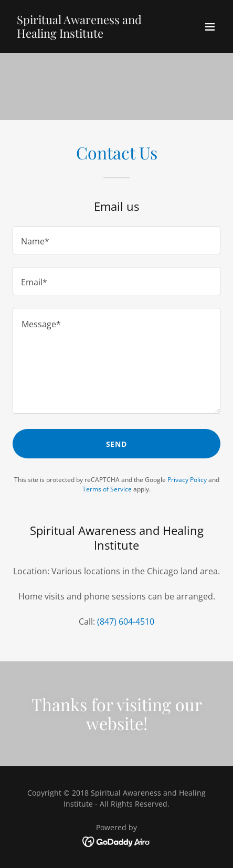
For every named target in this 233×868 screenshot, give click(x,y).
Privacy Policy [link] (187, 480)
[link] (85, 35)
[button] (210, 27)
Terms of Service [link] (107, 489)
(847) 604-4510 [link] (126, 621)
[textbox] (116, 240)
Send (117, 444)
